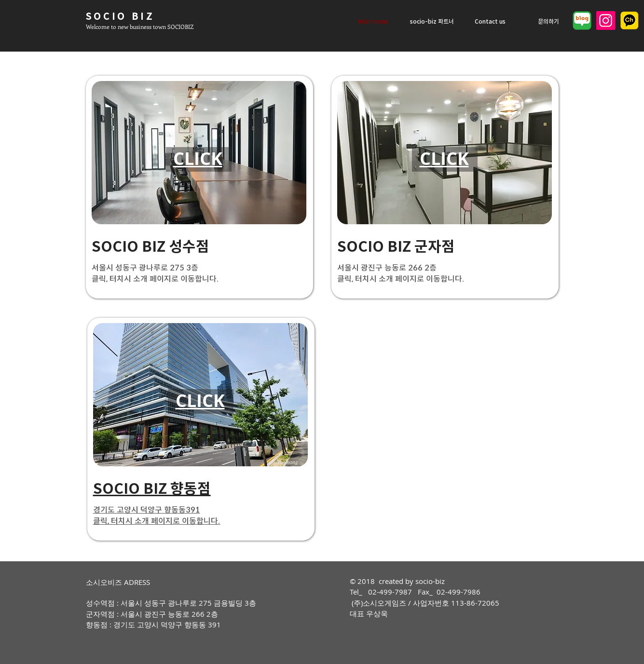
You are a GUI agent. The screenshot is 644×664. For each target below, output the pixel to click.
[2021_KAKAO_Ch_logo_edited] (629, 20)
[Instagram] (606, 20)
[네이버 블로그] (582, 20)
